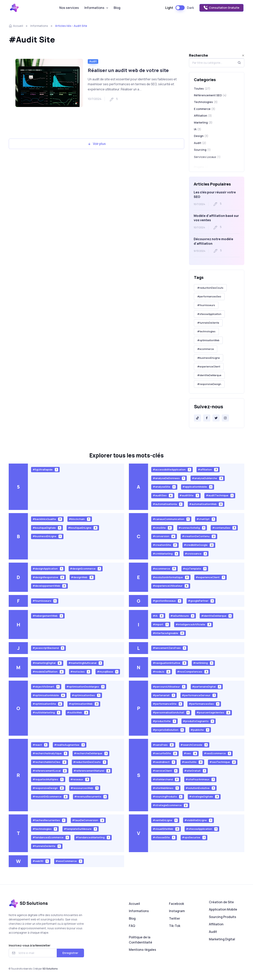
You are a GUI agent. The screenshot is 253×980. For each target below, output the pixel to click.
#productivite (164, 721)
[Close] (243, 55)
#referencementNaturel (92, 771)
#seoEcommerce (218, 753)
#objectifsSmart (46, 686)
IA (198, 131)
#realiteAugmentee (69, 745)
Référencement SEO (210, 95)
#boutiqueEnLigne (83, 528)
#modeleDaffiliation (48, 672)
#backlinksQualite (47, 519)
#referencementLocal (50, 771)
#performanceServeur (199, 695)
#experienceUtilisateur (171, 586)
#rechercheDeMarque (91, 753)
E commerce (205, 109)
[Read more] (49, 83)
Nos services (69, 8)
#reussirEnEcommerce (50, 797)
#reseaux (80, 779)
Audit (93, 61)
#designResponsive (48, 577)
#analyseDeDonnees (169, 478)
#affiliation (208, 469)
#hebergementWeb (48, 616)
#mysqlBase (108, 672)
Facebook (177, 904)
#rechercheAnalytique (50, 753)
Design (201, 140)
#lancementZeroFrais (169, 648)
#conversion (164, 536)
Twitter (175, 918)
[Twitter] (216, 418)
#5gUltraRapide (45, 469)
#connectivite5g (192, 528)
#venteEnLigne (165, 820)
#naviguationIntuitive (170, 663)
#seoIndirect (164, 762)
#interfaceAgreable (169, 633)
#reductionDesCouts (210, 288)
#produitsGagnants (198, 721)
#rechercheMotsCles (50, 762)
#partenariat (164, 695)
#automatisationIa (168, 504)
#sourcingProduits (168, 797)
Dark (190, 8)
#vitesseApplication (209, 314)
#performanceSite (167, 704)
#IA (158, 616)
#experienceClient (209, 367)
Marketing (203, 123)
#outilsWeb (78, 713)
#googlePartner (201, 601)
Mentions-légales (143, 950)
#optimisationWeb (208, 340)
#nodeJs (162, 672)
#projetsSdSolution (168, 730)
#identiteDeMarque (209, 375)
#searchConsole (194, 745)
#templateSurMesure (80, 829)
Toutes (202, 89)
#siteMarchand (166, 779)
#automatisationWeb (206, 504)
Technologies (206, 102)
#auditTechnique (220, 495)
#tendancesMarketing (93, 837)
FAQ (132, 926)
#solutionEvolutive (200, 788)
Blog (117, 8)
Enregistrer (70, 953)
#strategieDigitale (204, 797)
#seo (190, 753)
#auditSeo (163, 495)
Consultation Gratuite (221, 8)
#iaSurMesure (182, 616)
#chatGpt (206, 519)
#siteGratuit (195, 771)
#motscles (80, 672)
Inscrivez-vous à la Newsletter (30, 945)
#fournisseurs (206, 305)
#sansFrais (163, 745)
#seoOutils (192, 762)
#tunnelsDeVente (208, 323)
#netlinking (203, 663)
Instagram (177, 911)
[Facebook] (207, 418)
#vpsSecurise (194, 837)
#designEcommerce (85, 568)
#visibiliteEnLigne (198, 820)
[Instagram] (225, 418)
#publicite (200, 730)
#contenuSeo (224, 528)
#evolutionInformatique (171, 577)
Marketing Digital (222, 939)
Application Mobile (223, 909)
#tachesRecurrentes (49, 820)
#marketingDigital (47, 663)
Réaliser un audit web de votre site (128, 70)
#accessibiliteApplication (172, 469)
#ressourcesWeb (85, 788)
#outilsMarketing (46, 713)
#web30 (41, 861)
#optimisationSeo (86, 695)
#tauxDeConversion (88, 820)
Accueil (16, 26)
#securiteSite (165, 753)
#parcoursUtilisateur (169, 686)
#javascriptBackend (48, 648)
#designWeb (82, 577)
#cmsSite (162, 528)
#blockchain (80, 519)
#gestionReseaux (167, 601)
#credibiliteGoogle (199, 545)
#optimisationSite (47, 704)
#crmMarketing (165, 554)
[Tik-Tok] (197, 418)
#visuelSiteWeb (166, 829)
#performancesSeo (209, 297)
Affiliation (203, 116)
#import (161, 624)
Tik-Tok (175, 926)
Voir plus (97, 144)
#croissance (196, 554)
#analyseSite (164, 487)
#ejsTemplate (195, 568)
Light (169, 8)
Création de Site (221, 902)
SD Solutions (50, 969)
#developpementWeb (49, 586)
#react (40, 745)
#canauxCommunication (171, 519)
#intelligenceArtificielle (193, 624)
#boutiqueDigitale (47, 528)
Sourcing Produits (223, 917)
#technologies (206, 331)
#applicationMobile (197, 487)
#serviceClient (165, 771)
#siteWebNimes (166, 788)
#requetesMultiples (48, 779)
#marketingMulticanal (85, 663)
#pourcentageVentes (213, 713)
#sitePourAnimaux (200, 779)
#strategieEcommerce (170, 805)
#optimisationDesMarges (85, 686)
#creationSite (165, 545)
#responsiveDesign (209, 384)
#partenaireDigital (207, 686)
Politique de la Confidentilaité (141, 940)
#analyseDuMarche (208, 478)
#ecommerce (206, 349)
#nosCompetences (193, 672)
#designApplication (48, 568)
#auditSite (189, 495)
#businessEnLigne (209, 358)
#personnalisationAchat (171, 713)
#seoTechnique (223, 762)
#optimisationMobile (49, 695)
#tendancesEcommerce (51, 837)
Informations (94, 8)
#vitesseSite (164, 837)
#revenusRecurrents (91, 797)
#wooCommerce (69, 861)
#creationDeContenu (199, 536)
